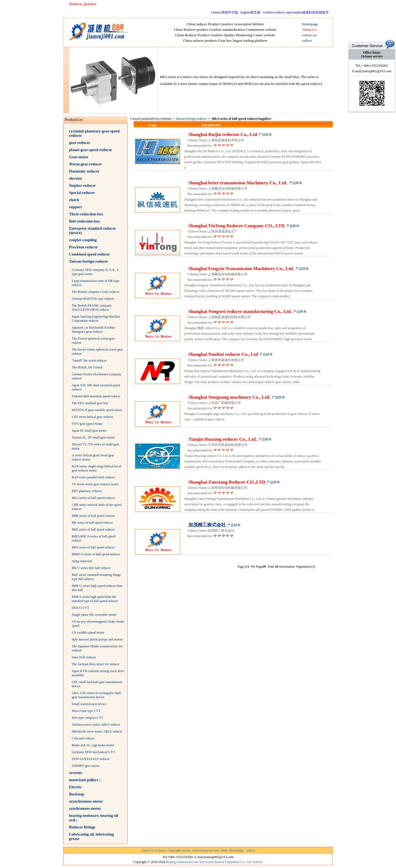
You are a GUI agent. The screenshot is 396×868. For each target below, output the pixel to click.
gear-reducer (80, 143)
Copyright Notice (179, 850)
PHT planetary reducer (87, 491)
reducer (258, 862)
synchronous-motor (85, 809)
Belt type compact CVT (87, 718)
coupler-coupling (83, 240)
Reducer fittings (82, 827)
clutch (74, 200)
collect (251, 850)
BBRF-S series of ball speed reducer (96, 554)
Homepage (237, 850)
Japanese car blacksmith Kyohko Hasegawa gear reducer (94, 330)
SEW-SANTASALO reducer (91, 759)
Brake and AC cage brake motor (93, 745)
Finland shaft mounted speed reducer (96, 396)
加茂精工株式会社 (207, 525)
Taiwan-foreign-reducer (89, 261)
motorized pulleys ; (85, 780)
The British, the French (87, 367)
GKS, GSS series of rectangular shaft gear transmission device (96, 695)
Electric (75, 787)
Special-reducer (82, 193)
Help (224, 850)
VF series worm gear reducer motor (95, 484)
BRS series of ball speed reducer (93, 547)
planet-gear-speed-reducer (91, 150)
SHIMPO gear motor (86, 766)
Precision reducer (83, 247)
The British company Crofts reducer (96, 292)
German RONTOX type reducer (93, 299)
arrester (76, 773)
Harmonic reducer (84, 171)
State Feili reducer (84, 657)
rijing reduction (82, 561)
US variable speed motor (88, 633)
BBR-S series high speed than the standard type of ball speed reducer (95, 599)
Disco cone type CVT (86, 711)
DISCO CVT (80, 608)
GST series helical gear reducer (92, 417)
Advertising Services (206, 850)
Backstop (77, 794)
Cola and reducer (83, 738)
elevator (76, 178)
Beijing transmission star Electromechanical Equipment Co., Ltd (208, 862)
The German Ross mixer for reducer (96, 664)
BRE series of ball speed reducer (93, 529)
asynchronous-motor (86, 801)
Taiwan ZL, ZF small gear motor (93, 437)
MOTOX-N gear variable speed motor (97, 410)
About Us (147, 850)
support (75, 207)
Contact (161, 850)
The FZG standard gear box (90, 403)
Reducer (157, 119)
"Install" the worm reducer (89, 360)
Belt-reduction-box (85, 221)
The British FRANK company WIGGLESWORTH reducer (92, 308)
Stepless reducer (82, 186)
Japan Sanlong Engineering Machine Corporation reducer (96, 319)
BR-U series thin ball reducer (91, 568)
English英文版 (251, 12)
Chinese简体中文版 (225, 12)
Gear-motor (79, 157)
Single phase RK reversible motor (94, 615)
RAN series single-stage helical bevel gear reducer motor (97, 468)
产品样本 (265, 135)
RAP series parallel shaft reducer (94, 477)
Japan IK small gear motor (89, 431)
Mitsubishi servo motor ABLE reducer (97, 731)
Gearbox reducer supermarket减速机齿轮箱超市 (296, 12)
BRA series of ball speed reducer (94, 498)
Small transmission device (89, 704)
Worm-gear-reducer (86, 164)
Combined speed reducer (90, 254)
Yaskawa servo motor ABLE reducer (96, 725)
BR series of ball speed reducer (92, 523)
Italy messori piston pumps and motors (97, 639)
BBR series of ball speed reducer (94, 516)
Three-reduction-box (86, 214)
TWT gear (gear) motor (87, 424)
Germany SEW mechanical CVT (93, 752)
